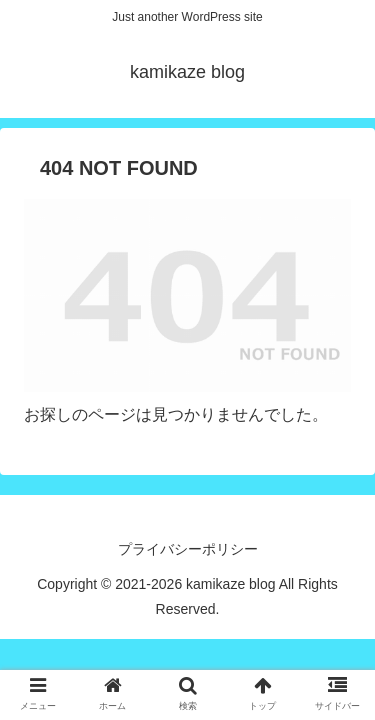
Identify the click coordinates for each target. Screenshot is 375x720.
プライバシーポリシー (188, 549)
